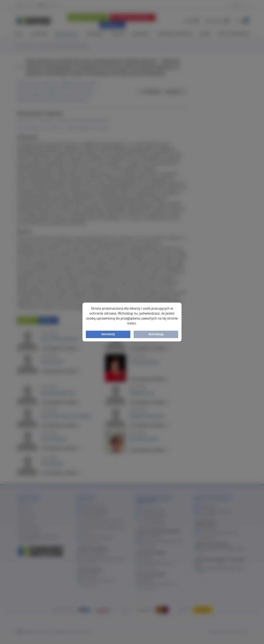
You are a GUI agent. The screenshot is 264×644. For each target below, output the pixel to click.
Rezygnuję (156, 334)
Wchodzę (108, 334)
